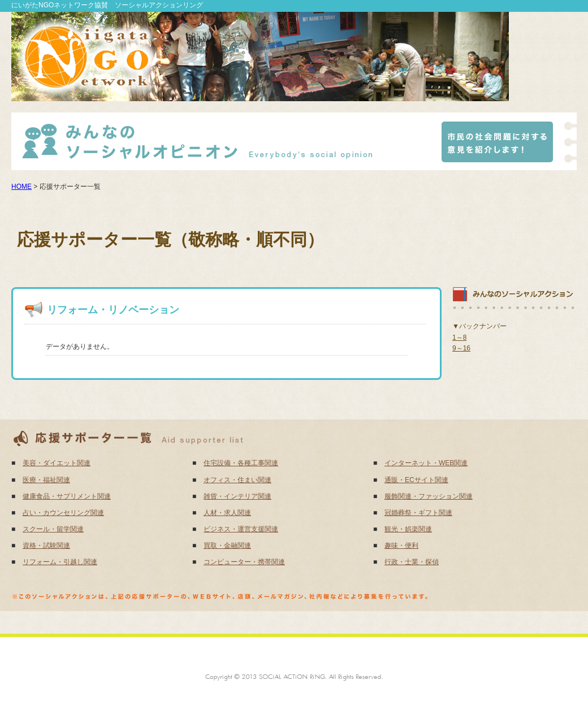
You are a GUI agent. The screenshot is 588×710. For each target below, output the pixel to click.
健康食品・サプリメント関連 (67, 496)
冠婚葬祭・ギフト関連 (418, 513)
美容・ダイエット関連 (57, 463)
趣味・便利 (401, 546)
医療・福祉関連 (46, 480)
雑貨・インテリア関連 (237, 496)
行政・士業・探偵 (412, 562)
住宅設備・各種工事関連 (241, 463)
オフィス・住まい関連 (237, 480)
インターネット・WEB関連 (426, 463)
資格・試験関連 (46, 546)
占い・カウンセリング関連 (63, 513)
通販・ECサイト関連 (416, 480)
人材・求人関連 (227, 513)
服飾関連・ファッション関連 (429, 496)
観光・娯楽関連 (408, 529)
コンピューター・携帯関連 (244, 562)
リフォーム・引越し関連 (60, 562)
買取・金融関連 (227, 546)
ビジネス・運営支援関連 (241, 529)
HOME (21, 187)
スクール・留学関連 (53, 529)
